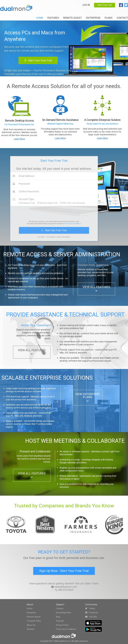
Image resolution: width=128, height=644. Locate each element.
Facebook (91, 613)
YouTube (91, 617)
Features (53, 18)
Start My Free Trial (54, 230)
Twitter (90, 608)
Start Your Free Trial (38, 60)
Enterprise (93, 18)
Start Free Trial (105, 5)
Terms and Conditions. (73, 224)
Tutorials (60, 621)
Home (40, 18)
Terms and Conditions (66, 629)
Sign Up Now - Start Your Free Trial (64, 571)
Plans (109, 18)
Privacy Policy (62, 625)
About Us (31, 625)
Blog (58, 617)
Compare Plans (34, 621)
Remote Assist (73, 18)
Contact (122, 18)
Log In (86, 5)
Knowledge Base (64, 613)
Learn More (19, 139)
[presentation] (54, 213)
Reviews (31, 629)
